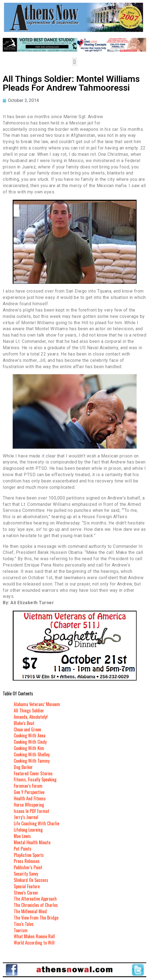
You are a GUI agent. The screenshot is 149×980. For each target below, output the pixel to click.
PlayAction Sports (29, 855)
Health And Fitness (30, 798)
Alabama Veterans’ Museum (37, 704)
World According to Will (34, 943)
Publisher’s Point (28, 867)
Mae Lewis (22, 836)
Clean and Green (27, 729)
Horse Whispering (29, 805)
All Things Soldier (29, 710)
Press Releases (27, 861)
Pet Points (23, 849)
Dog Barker (23, 767)
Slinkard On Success (31, 880)
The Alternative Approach (35, 899)
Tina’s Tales (24, 924)
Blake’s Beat (24, 723)
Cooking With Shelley (32, 754)
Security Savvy (26, 874)
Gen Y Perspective (29, 792)
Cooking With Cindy (30, 742)
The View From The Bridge (36, 918)
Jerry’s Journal (26, 817)
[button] (74, 62)
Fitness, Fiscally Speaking (35, 779)
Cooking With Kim (29, 748)
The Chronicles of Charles (36, 905)
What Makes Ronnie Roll (34, 936)
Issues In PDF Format (32, 811)
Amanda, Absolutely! (31, 717)
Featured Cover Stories (33, 773)
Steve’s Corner (26, 893)
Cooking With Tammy (32, 761)
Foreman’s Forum (28, 786)
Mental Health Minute (32, 842)
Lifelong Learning (28, 830)
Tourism (21, 930)
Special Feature (27, 886)
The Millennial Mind (30, 911)
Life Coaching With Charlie (36, 823)
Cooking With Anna (30, 735)
